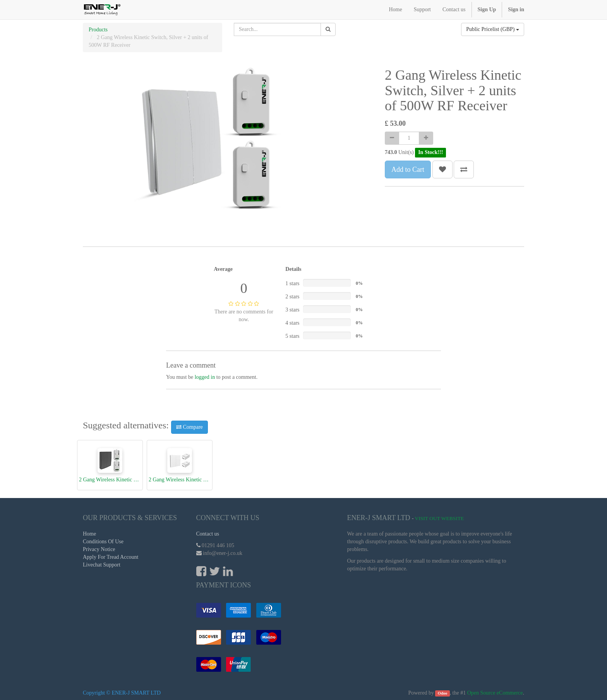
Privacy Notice (99, 549)
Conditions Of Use (103, 542)
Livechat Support (102, 565)
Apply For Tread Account (111, 557)
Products (98, 30)
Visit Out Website (440, 518)
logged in (205, 377)
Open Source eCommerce (495, 693)
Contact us (208, 534)
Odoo (443, 693)
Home (89, 534)
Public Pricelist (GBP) (493, 29)
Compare (189, 427)
